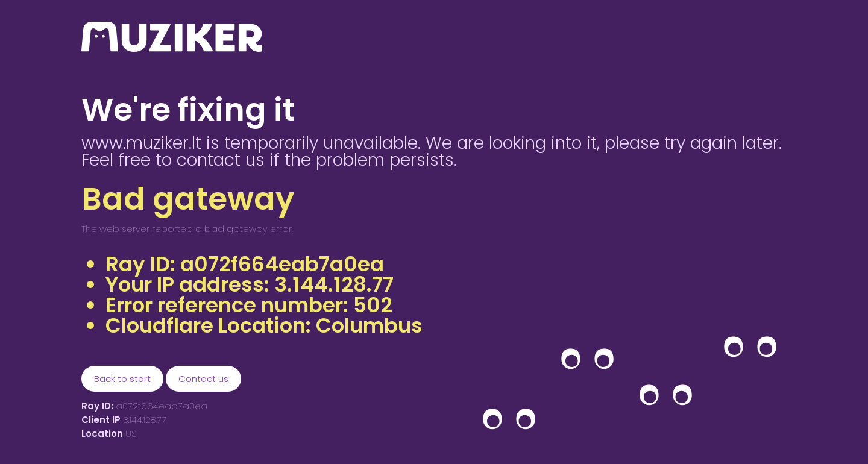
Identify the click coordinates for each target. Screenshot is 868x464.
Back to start (122, 379)
